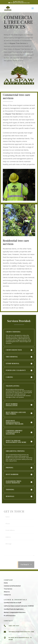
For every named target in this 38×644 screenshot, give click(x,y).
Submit (25, 566)
